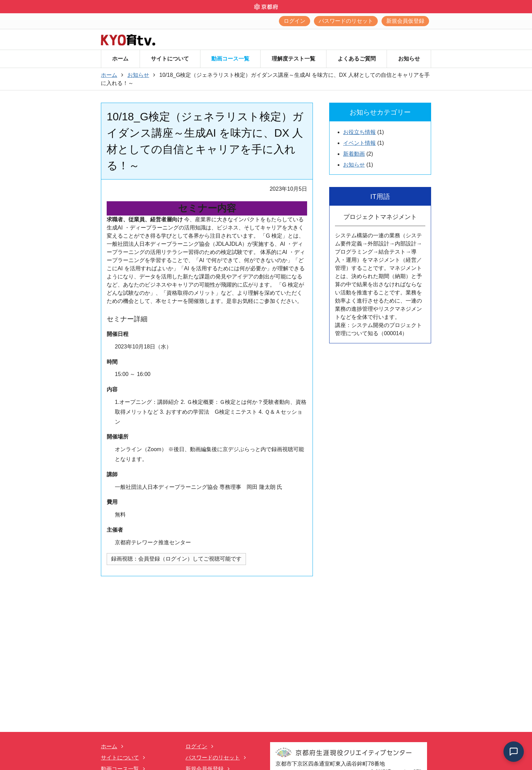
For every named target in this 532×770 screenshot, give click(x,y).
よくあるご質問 (357, 59)
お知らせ (409, 59)
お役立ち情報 (359, 132)
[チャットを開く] (514, 752)
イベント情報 (359, 143)
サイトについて (170, 59)
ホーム (120, 59)
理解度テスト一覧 (294, 59)
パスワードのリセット (346, 21)
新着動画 (354, 154)
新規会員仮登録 (405, 21)
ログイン (295, 21)
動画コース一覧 (230, 59)
